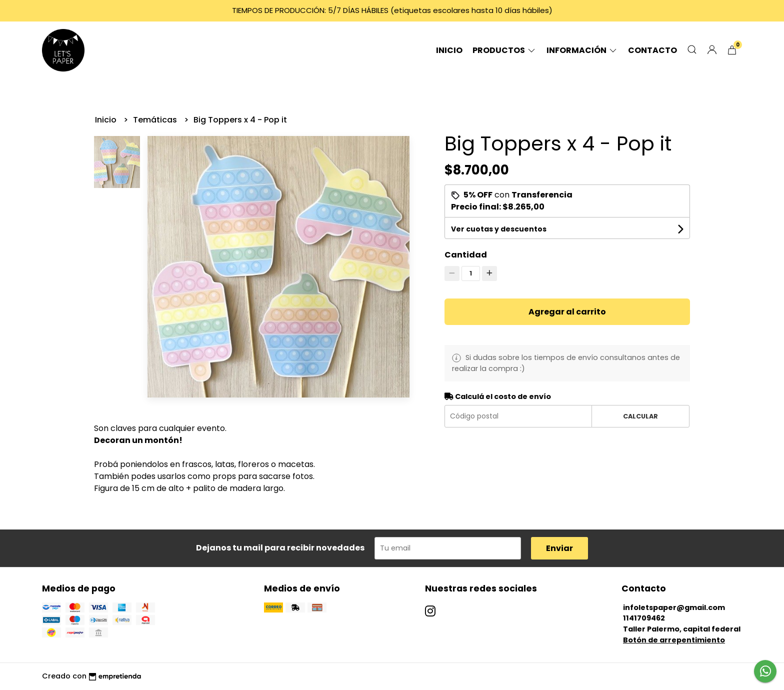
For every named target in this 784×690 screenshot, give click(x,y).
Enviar (559, 548)
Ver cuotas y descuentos (499, 229)
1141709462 (644, 618)
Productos (504, 50)
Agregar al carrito (567, 312)
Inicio (449, 50)
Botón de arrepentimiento (674, 640)
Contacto (652, 50)
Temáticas (156, 120)
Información (582, 50)
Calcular (640, 416)
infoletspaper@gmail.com (674, 607)
